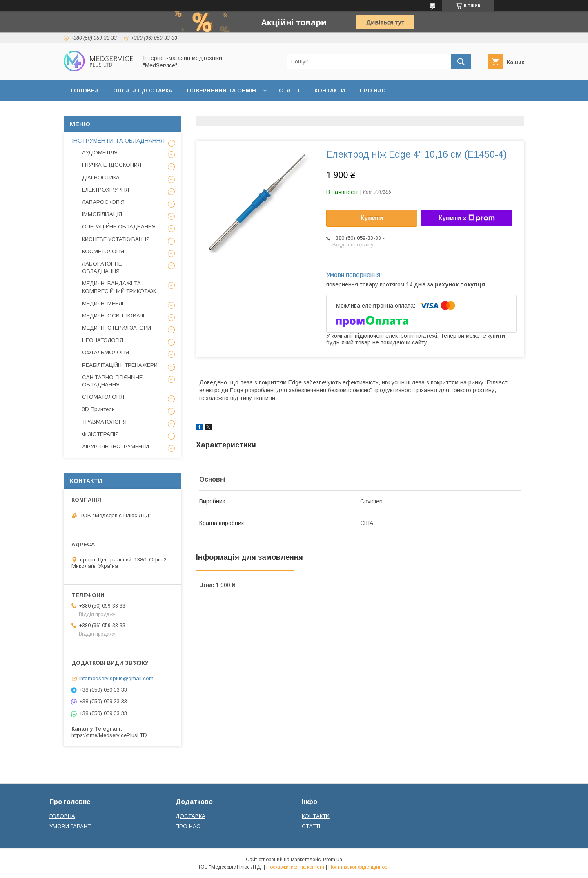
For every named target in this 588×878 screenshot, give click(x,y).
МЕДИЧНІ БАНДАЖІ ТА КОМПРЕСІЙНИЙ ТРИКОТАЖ (119, 287)
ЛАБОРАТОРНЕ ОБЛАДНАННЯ (102, 267)
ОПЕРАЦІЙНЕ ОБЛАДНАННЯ (119, 227)
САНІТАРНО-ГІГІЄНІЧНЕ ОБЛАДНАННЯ (112, 381)
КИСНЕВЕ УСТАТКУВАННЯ (116, 239)
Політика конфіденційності (359, 867)
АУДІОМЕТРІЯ (100, 153)
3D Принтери (98, 409)
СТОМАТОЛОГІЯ (103, 397)
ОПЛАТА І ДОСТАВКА (143, 90)
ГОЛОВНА (85, 90)
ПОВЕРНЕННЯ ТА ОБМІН (222, 90)
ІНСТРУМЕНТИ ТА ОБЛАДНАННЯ (118, 141)
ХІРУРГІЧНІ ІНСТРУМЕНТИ (116, 446)
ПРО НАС (373, 90)
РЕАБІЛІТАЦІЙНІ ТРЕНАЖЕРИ (120, 365)
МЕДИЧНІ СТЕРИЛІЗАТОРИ (117, 328)
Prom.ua (333, 860)
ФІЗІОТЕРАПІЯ (100, 434)
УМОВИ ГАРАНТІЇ (72, 826)
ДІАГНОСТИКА (101, 178)
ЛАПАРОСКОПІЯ (103, 202)
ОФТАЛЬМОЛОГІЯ (106, 352)
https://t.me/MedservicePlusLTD (109, 735)
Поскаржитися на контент (295, 867)
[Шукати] (461, 62)
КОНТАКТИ (330, 90)
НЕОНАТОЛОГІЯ (103, 340)
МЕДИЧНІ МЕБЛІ (103, 303)
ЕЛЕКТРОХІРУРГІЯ (106, 190)
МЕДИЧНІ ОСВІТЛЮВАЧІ (113, 316)
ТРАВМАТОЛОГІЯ (104, 422)
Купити (372, 218)
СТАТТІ (289, 90)
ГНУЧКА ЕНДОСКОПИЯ (112, 165)
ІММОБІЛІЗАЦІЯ (102, 214)
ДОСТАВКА (190, 816)
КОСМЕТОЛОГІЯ (103, 251)
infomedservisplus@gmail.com (116, 678)
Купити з (466, 218)
